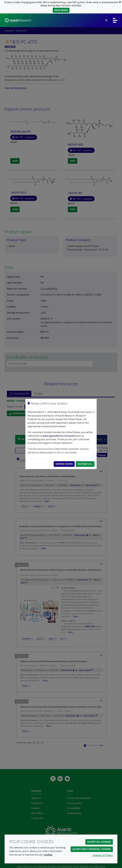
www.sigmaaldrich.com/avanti (59, 436)
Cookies (48, 855)
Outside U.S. (85, 464)
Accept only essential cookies (92, 849)
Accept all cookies (99, 842)
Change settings (103, 855)
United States (64, 464)
